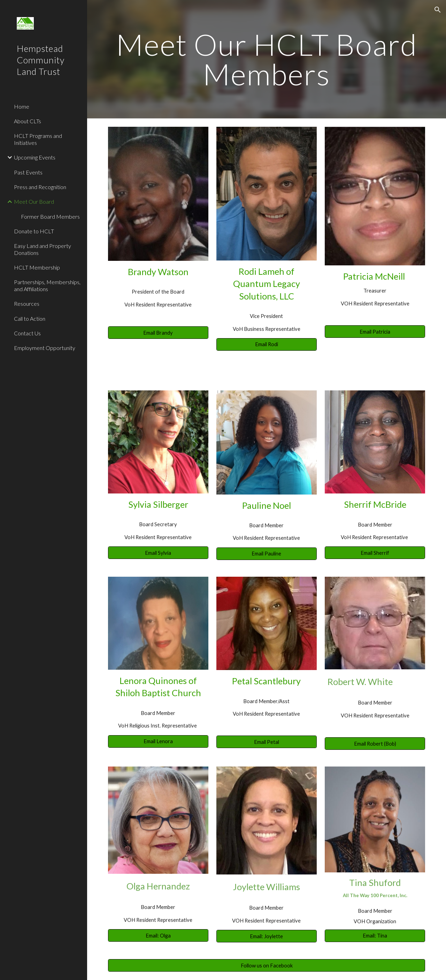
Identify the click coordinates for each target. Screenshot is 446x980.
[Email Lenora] (158, 741)
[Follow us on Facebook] (267, 965)
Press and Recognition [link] (40, 187)
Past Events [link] (28, 172)
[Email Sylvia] (158, 553)
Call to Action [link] (30, 318)
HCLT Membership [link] (37, 267)
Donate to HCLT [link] (34, 231)
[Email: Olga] (158, 935)
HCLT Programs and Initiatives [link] (38, 139)
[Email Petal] (267, 742)
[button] (438, 10)
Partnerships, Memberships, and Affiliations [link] (47, 285)
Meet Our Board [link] (34, 201)
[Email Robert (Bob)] (375, 744)
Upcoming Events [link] (35, 157)
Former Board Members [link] (50, 216)
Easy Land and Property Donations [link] (43, 249)
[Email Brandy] (158, 333)
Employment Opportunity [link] (45, 348)
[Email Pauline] (267, 554)
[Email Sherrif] (375, 553)
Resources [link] (27, 304)
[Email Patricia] (375, 332)
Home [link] (22, 106)
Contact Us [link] (27, 333)
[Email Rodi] (267, 344)
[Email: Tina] (375, 935)
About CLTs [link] (28, 121)
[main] (267, 59)
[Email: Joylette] (267, 936)
